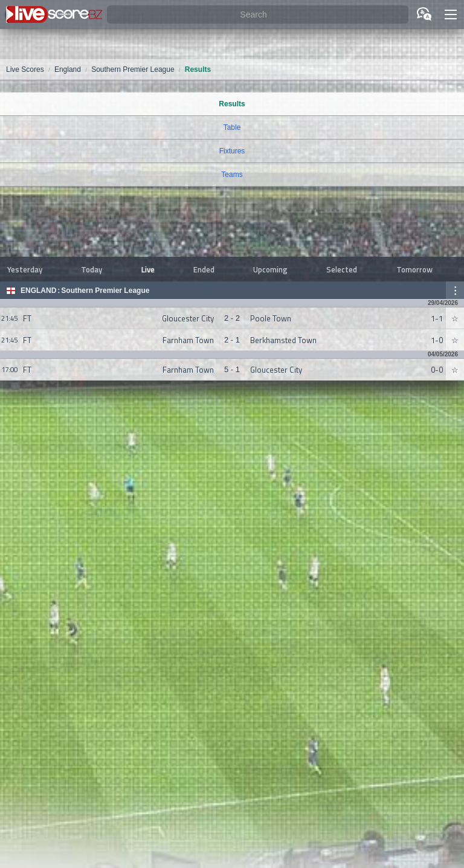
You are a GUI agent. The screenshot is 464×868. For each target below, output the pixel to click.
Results (232, 104)
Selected (342, 269)
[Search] (258, 15)
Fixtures (232, 151)
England (38, 291)
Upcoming (270, 269)
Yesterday (25, 269)
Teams (232, 175)
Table (232, 127)
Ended (204, 269)
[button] (451, 14)
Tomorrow (414, 269)
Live (148, 269)
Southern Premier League (105, 291)
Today (92, 269)
